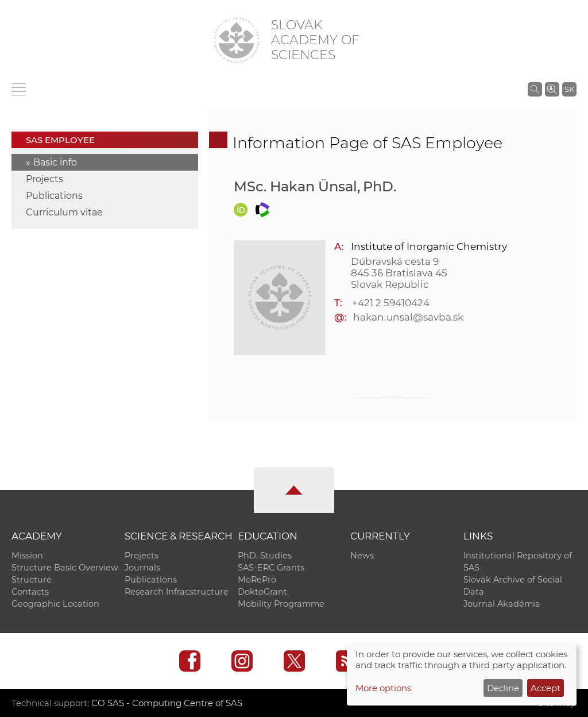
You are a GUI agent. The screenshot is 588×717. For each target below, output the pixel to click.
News (362, 556)
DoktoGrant (262, 592)
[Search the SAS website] (535, 89)
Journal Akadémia (502, 604)
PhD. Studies (265, 556)
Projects (45, 179)
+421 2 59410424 (390, 303)
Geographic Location (55, 604)
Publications (54, 196)
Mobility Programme (281, 604)
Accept (546, 688)
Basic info (55, 162)
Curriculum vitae (64, 212)
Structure (32, 580)
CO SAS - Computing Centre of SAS (167, 703)
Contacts (30, 592)
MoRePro (257, 580)
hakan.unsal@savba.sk (408, 317)
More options (383, 688)
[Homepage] (237, 40)
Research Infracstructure (177, 592)
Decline (503, 688)
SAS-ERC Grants (271, 568)
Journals (142, 568)
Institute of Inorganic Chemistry (429, 246)
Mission (27, 556)
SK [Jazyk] (569, 89)
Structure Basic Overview (65, 568)
